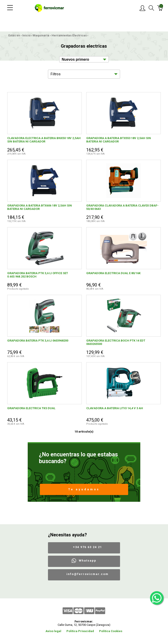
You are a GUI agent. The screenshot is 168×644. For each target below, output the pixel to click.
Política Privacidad (80, 631)
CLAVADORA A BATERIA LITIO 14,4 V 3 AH (115, 408)
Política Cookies (111, 631)
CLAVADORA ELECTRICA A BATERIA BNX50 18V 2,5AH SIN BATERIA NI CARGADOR (44, 140)
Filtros (56, 74)
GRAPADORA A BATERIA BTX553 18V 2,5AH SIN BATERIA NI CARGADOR (119, 140)
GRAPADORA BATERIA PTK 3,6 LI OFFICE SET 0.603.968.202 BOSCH (38, 275)
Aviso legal (53, 631)
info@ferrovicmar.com (87, 574)
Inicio (26, 35)
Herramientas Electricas (69, 35)
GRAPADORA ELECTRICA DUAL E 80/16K (113, 273)
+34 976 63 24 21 (87, 547)
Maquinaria (41, 35)
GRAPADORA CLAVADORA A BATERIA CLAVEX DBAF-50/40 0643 (122, 207)
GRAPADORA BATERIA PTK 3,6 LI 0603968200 (38, 341)
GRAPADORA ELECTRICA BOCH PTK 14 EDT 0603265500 (116, 342)
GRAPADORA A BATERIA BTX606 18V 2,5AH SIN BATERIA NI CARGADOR (40, 207)
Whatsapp (88, 561)
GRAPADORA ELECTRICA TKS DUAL (31, 408)
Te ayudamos (84, 489)
